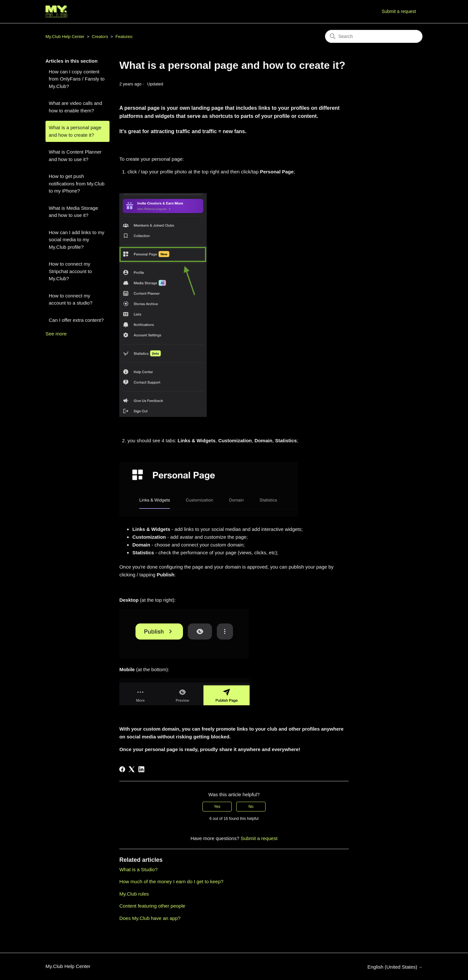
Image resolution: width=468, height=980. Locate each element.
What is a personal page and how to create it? (75, 131)
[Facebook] (122, 769)
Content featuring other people (152, 906)
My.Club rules (134, 894)
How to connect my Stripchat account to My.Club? (70, 271)
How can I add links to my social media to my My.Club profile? (77, 240)
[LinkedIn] (141, 769)
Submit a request (399, 11)
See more (56, 334)
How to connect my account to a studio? (71, 299)
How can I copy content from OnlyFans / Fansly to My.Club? (77, 79)
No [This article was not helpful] (251, 807)
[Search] (374, 36)
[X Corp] (132, 769)
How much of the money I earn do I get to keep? (171, 881)
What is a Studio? (138, 869)
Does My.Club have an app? (150, 918)
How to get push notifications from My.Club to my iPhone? (77, 183)
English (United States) (395, 967)
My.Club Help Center (65, 37)
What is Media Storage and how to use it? (73, 212)
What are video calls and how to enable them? (75, 107)
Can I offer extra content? (76, 320)
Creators (100, 37)
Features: (124, 37)
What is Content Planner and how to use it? (75, 156)
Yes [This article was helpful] (217, 807)
